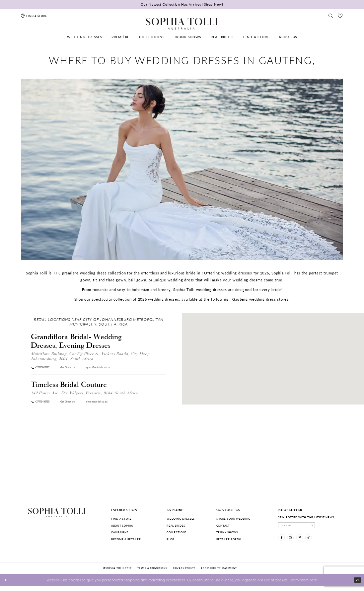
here (313, 585)
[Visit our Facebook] (283, 543)
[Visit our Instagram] (296, 543)
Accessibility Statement (219, 573)
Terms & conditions (152, 573)
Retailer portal (229, 539)
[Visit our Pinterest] (309, 543)
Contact (223, 525)
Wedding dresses (181, 518)
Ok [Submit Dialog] (356, 585)
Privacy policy (184, 573)
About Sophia (122, 525)
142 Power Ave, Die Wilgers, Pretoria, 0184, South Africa (84, 395)
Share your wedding (233, 518)
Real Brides (176, 525)
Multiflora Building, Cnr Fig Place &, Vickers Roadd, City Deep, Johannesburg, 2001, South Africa (91, 356)
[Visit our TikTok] (322, 543)
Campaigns (120, 532)
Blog (171, 539)
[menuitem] (84, 37)
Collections (177, 532)
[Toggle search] (331, 16)
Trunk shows (227, 532)
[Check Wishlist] (340, 16)
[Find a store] (34, 16)
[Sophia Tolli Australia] (182, 24)
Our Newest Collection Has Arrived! (182, 4)
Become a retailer (126, 539)
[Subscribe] (332, 527)
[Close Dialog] (7, 585)
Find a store (121, 518)
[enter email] (307, 527)
